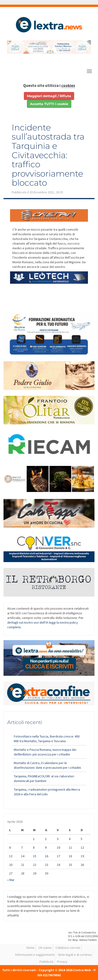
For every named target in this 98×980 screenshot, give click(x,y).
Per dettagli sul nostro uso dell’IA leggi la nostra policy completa (45, 622)
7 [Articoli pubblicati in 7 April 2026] (22, 847)
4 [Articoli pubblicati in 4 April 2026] (70, 839)
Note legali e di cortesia (75, 955)
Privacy (62, 962)
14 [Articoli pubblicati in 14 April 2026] (23, 856)
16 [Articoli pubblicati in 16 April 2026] (47, 856)
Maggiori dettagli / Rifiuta (49, 96)
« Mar (11, 880)
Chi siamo (45, 948)
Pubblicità (46, 962)
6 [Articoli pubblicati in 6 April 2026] (10, 847)
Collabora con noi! (68, 948)
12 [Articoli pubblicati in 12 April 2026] (82, 847)
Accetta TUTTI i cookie (49, 104)
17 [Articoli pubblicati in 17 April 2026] (58, 856)
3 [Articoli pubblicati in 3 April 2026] (58, 839)
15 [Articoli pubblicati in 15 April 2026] (35, 856)
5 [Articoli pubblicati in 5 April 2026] (82, 839)
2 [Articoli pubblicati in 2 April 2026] (46, 839)
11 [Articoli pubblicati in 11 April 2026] (70, 847)
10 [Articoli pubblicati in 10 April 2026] (58, 847)
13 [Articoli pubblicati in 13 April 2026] (11, 856)
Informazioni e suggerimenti (35, 955)
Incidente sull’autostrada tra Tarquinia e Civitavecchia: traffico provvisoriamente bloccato (48, 155)
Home (31, 948)
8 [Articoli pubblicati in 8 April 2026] (34, 847)
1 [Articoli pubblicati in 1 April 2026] (34, 839)
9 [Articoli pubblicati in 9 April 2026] (46, 847)
